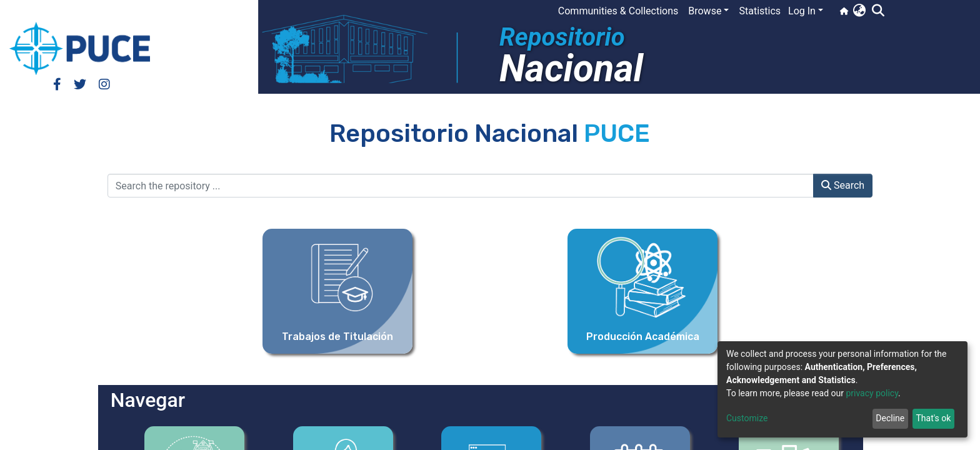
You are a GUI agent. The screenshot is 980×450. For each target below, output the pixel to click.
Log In (802, 11)
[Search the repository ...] (461, 186)
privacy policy (872, 393)
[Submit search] (878, 11)
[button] (859, 11)
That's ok (933, 418)
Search (843, 185)
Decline (890, 418)
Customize (747, 418)
